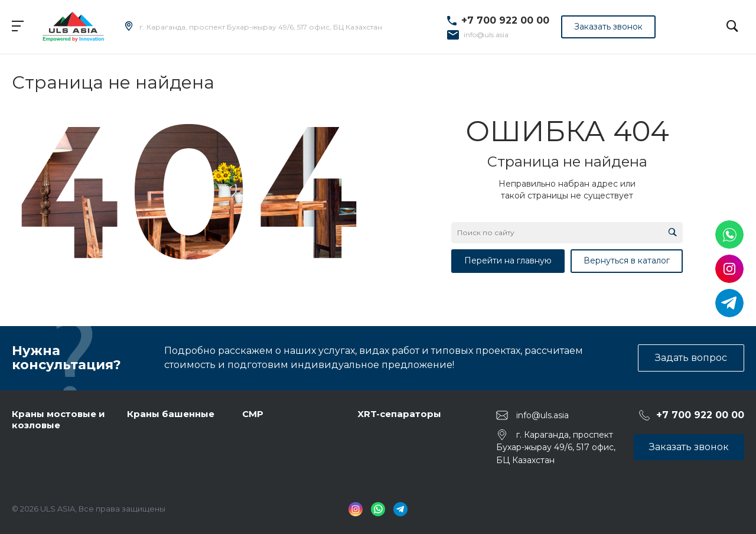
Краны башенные (171, 414)
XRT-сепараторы (399, 414)
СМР (253, 414)
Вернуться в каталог (627, 261)
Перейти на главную (508, 261)
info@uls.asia (486, 35)
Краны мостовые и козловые (58, 420)
